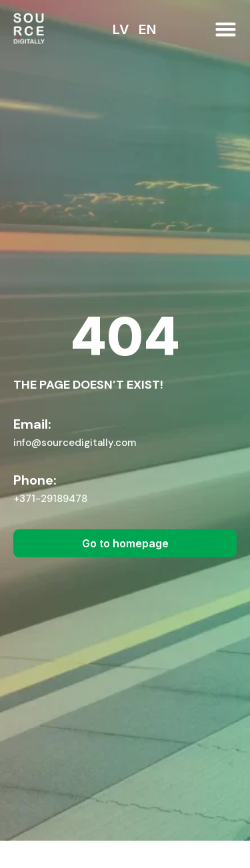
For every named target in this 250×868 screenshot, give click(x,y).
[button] (226, 29)
